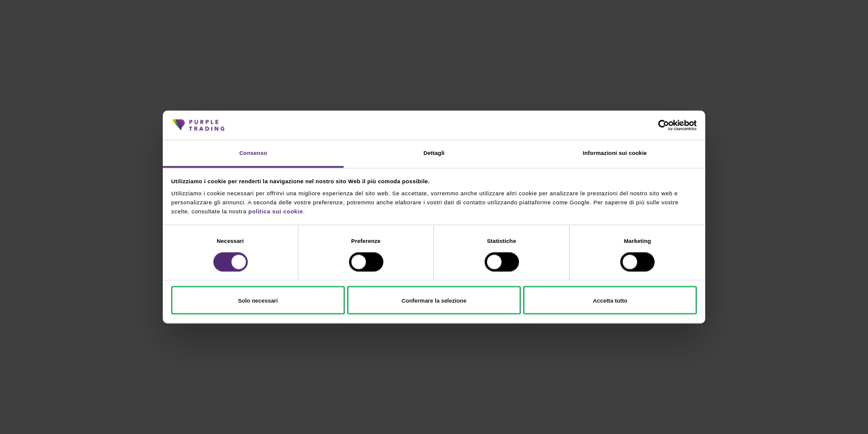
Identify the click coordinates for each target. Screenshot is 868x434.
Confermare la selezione (434, 300)
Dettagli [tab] (434, 153)
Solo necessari (258, 300)
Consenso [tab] (253, 153)
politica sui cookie (276, 211)
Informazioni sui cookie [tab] (615, 153)
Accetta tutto (610, 300)
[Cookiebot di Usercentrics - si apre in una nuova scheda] (644, 125)
